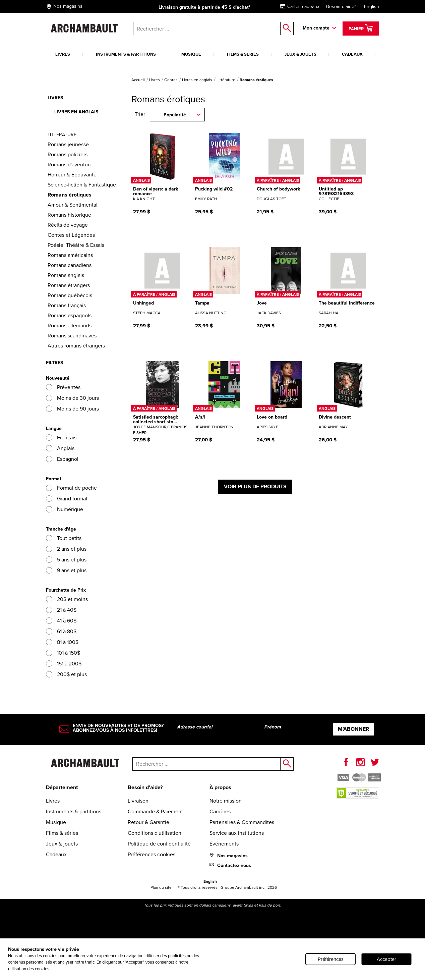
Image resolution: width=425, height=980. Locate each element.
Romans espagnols (70, 315)
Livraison (138, 801)
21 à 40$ (61, 610)
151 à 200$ (64, 664)
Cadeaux (352, 54)
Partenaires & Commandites (242, 822)
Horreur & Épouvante (72, 175)
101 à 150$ (63, 653)
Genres (171, 80)
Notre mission (226, 801)
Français (61, 438)
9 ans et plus (66, 570)
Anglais (60, 448)
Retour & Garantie (148, 822)
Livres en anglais (198, 80)
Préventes (63, 387)
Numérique (65, 509)
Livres (63, 54)
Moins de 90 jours (72, 409)
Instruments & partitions (126, 54)
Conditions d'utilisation (155, 833)
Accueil (139, 80)
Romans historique (69, 215)
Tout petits (64, 538)
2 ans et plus (66, 549)
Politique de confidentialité (159, 844)
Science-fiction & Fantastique (82, 185)
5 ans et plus (66, 560)
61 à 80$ (61, 631)
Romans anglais (66, 275)
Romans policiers (68, 154)
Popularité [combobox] (175, 115)
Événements (224, 844)
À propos (220, 787)
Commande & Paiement (155, 811)
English (372, 7)
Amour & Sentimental (73, 205)
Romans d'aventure (70, 165)
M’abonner (353, 729)
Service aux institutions (237, 833)
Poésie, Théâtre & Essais (76, 245)
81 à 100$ (62, 642)
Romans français (67, 305)
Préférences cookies (151, 854)
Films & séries (243, 54)
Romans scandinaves (72, 336)
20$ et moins (67, 599)
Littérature (226, 80)
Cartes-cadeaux (300, 7)
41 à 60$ (61, 621)
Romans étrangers (69, 285)
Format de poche (71, 488)
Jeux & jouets (300, 54)
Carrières (220, 811)
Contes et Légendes (71, 235)
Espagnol (62, 459)
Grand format (67, 499)
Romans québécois (70, 295)
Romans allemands (70, 325)
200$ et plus (66, 674)
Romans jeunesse (68, 144)
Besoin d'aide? (341, 7)
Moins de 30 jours (72, 398)
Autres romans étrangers (76, 346)
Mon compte (316, 28)
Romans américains (70, 255)
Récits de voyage (68, 225)
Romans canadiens (70, 265)
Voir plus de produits (255, 486)
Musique (191, 54)
